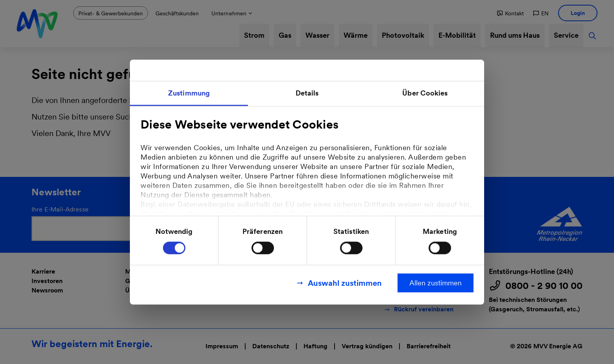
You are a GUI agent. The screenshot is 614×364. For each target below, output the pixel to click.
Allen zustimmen (436, 282)
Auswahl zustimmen (345, 283)
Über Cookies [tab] (425, 93)
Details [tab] (307, 93)
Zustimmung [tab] (189, 93)
